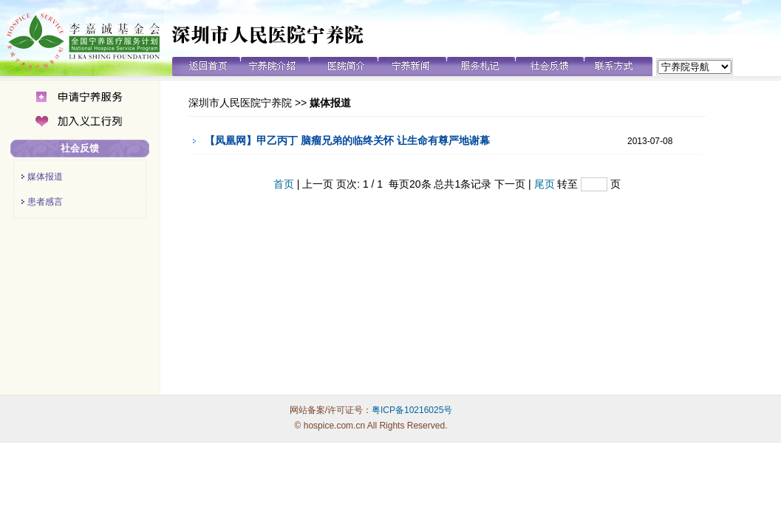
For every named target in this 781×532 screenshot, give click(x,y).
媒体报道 (45, 177)
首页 (284, 184)
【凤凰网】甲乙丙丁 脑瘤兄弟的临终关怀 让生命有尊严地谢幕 (347, 140)
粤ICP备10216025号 (412, 410)
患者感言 (45, 202)
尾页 (545, 184)
